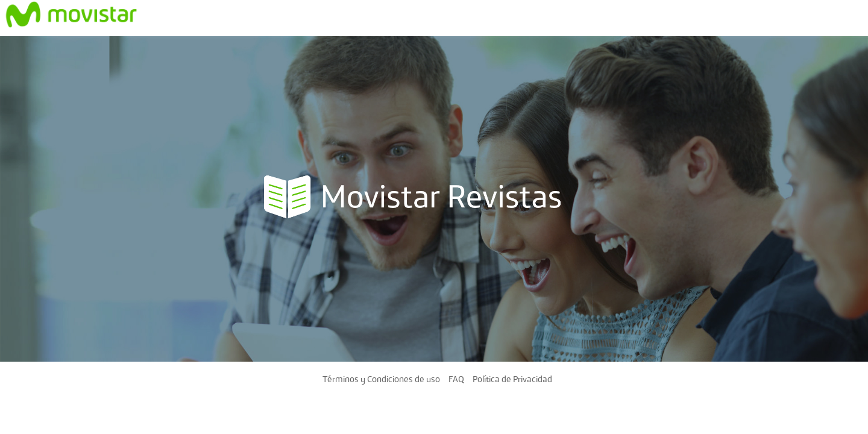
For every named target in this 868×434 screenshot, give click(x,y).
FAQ (456, 378)
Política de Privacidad (512, 378)
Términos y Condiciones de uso (381, 378)
